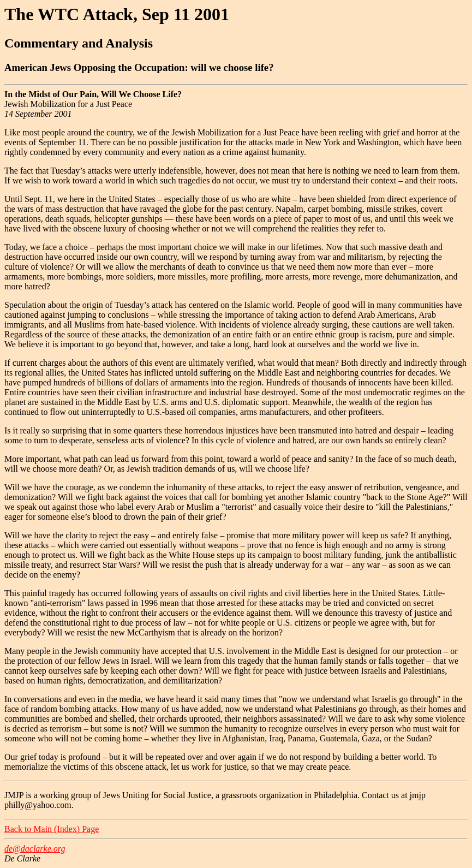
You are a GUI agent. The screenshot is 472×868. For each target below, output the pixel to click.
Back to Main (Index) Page (52, 829)
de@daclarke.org (35, 849)
